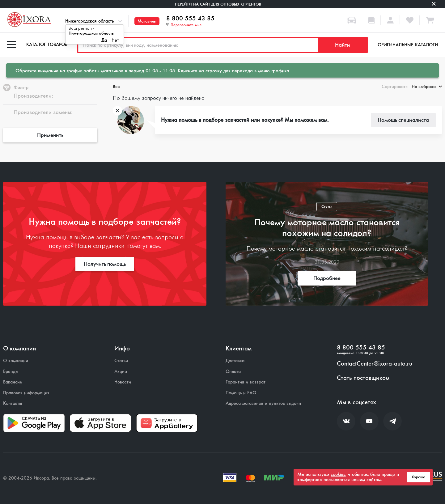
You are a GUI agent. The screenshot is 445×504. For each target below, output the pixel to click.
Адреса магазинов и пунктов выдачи (263, 403)
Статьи (121, 361)
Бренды (11, 372)
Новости (123, 382)
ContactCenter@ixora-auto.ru (375, 364)
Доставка (235, 361)
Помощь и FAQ (241, 393)
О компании (16, 361)
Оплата (233, 372)
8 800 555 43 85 (190, 19)
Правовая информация (26, 393)
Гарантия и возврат (246, 382)
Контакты (13, 403)
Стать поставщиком (363, 378)
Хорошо (418, 477)
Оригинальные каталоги (408, 45)
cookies (338, 474)
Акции (121, 372)
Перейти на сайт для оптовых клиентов (218, 4)
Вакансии (13, 382)
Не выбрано (427, 87)
